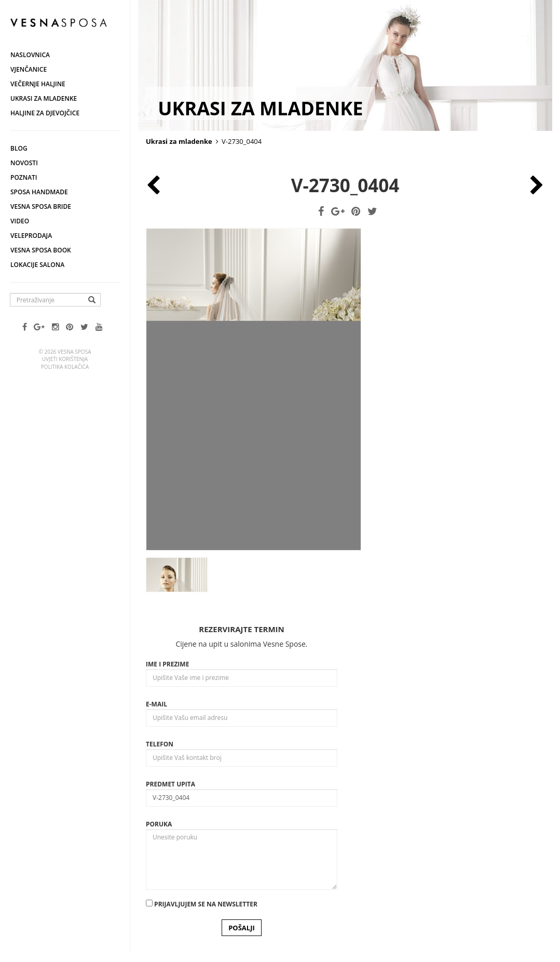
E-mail (156, 704)
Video (20, 221)
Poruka (159, 824)
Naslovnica (30, 55)
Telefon (160, 744)
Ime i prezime (167, 664)
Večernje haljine (38, 84)
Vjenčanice (29, 69)
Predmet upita (170, 784)
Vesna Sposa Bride (41, 206)
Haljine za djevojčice (45, 113)
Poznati (24, 177)
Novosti (24, 163)
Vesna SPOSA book (41, 250)
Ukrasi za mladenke (44, 98)
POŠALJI (242, 928)
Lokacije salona (37, 265)
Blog (19, 148)
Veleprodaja (31, 236)
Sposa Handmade (39, 192)
